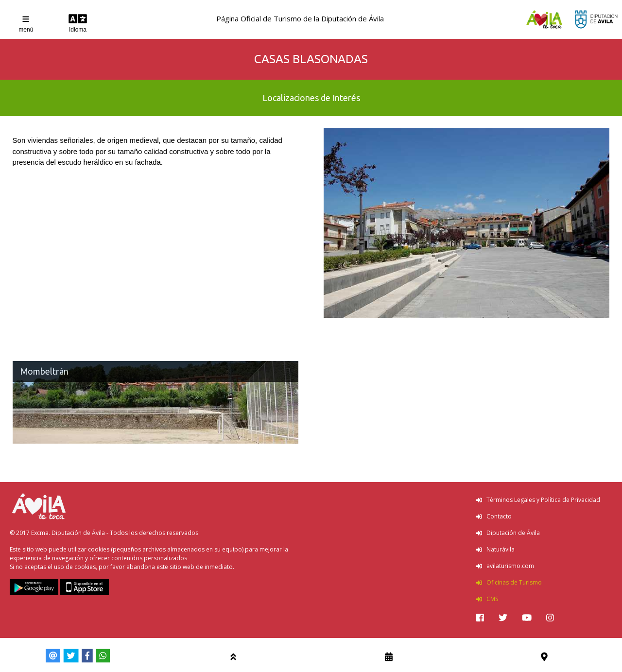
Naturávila (495, 549)
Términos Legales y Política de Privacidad (538, 500)
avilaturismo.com (505, 566)
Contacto (494, 516)
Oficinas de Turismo (509, 582)
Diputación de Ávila (508, 533)
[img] (480, 618)
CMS (487, 599)
